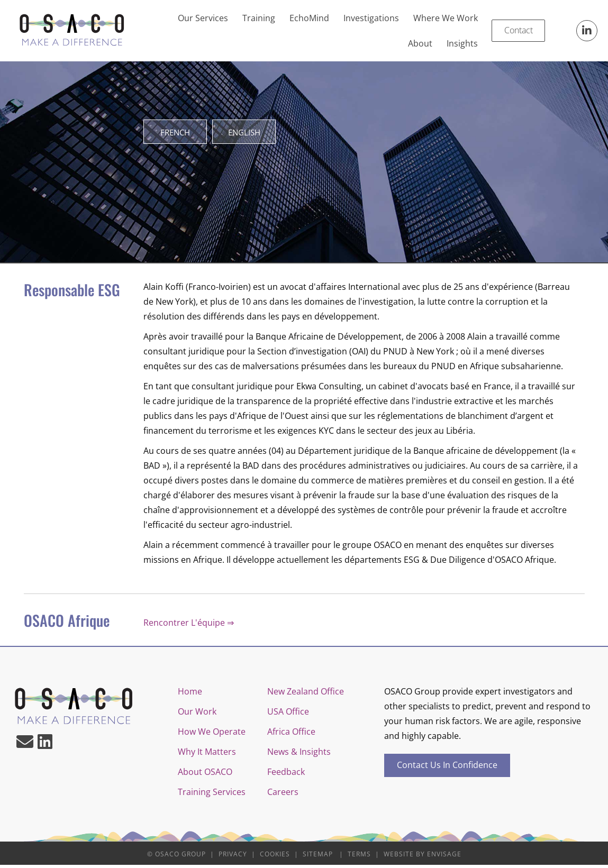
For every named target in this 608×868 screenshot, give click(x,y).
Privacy (233, 857)
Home (190, 695)
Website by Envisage (423, 857)
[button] (587, 31)
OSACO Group (180, 857)
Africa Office (291, 735)
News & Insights (299, 755)
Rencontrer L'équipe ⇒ (189, 626)
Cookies (275, 857)
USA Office (288, 715)
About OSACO (205, 775)
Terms (359, 857)
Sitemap (318, 857)
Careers (283, 795)
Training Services (212, 795)
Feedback (286, 775)
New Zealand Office (306, 695)
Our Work (197, 715)
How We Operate (212, 735)
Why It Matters (207, 755)
